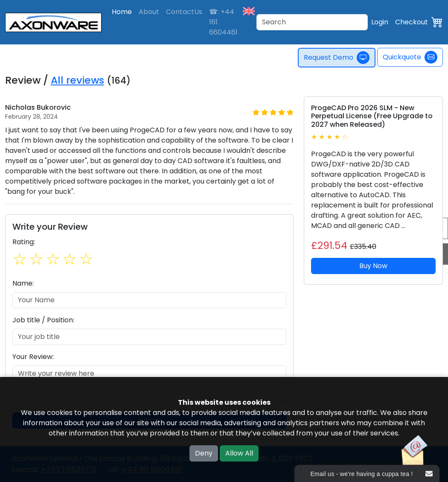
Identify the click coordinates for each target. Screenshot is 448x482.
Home (122, 12)
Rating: (24, 242)
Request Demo (337, 58)
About (149, 12)
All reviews (77, 80)
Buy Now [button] (373, 266)
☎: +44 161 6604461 (223, 22)
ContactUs (184, 12)
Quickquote (410, 57)
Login (380, 22)
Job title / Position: (43, 320)
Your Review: (33, 357)
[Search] (312, 22)
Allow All (239, 453)
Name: (23, 283)
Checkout (412, 22)
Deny (204, 453)
